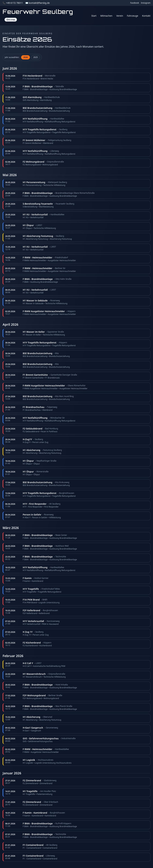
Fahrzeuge (133, 16)
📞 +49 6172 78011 (13, 3)
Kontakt (146, 16)
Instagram (146, 3)
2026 (25, 57)
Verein (120, 16)
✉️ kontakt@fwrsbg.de (37, 3)
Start (94, 16)
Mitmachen (106, 16)
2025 (35, 57)
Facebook (135, 3)
